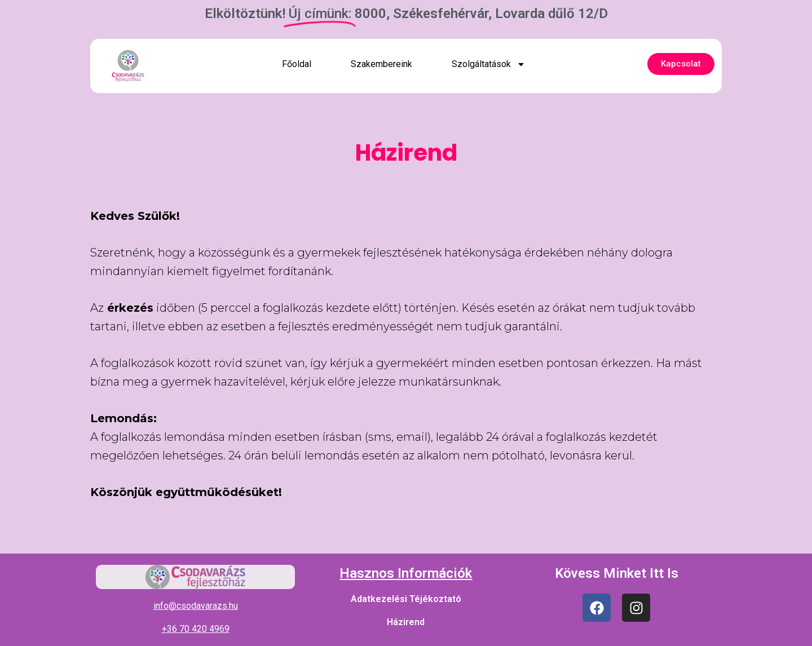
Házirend (406, 622)
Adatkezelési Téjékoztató (406, 599)
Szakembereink (381, 64)
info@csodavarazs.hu (196, 606)
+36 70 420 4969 (196, 629)
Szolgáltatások (489, 64)
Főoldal (297, 64)
